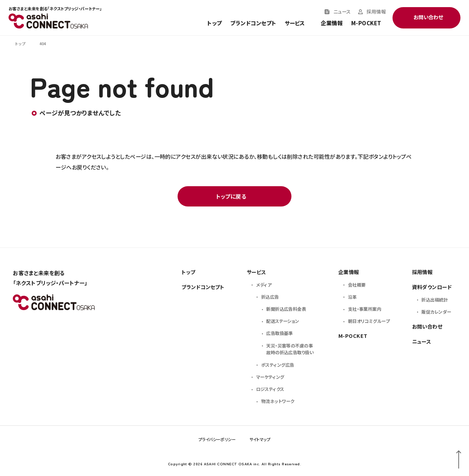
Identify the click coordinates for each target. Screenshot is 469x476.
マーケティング (270, 377)
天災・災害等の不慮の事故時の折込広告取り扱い (290, 349)
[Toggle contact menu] (426, 18)
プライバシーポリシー (217, 439)
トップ (214, 23)
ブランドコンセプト (253, 23)
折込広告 (270, 297)
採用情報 (376, 12)
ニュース (342, 12)
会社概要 (357, 285)
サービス (256, 272)
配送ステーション (283, 321)
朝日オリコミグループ (369, 321)
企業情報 (332, 23)
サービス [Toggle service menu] (295, 23)
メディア (264, 285)
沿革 (352, 297)
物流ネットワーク (278, 401)
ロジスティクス (270, 389)
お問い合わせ (427, 326)
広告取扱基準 (280, 333)
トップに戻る (231, 196)
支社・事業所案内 (365, 309)
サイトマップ (260, 439)
